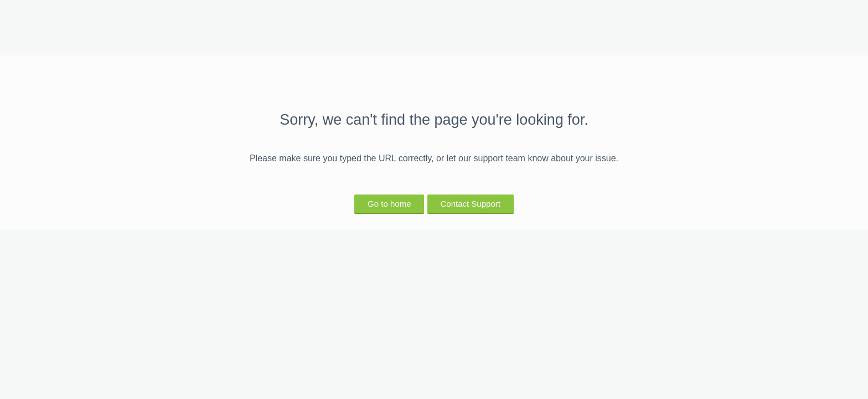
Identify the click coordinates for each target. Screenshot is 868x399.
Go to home (389, 204)
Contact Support (471, 204)
